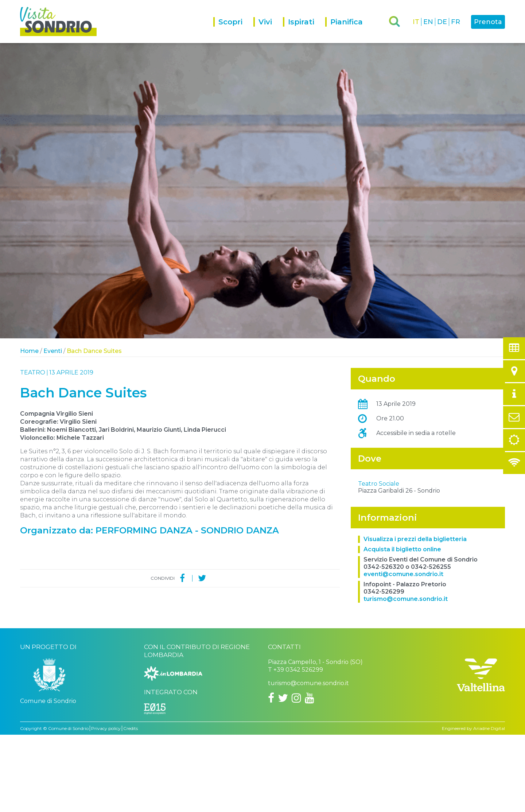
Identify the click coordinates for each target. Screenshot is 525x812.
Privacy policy (106, 806)
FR (456, 22)
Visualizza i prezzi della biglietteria (415, 616)
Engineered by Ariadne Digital (473, 806)
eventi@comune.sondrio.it (403, 651)
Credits (131, 806)
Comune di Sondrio (68, 806)
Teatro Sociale (379, 561)
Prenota (488, 22)
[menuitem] (233, 30)
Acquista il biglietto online (402, 627)
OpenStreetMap (461, 552)
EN (428, 22)
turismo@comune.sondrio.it (406, 676)
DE (442, 22)
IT (416, 22)
